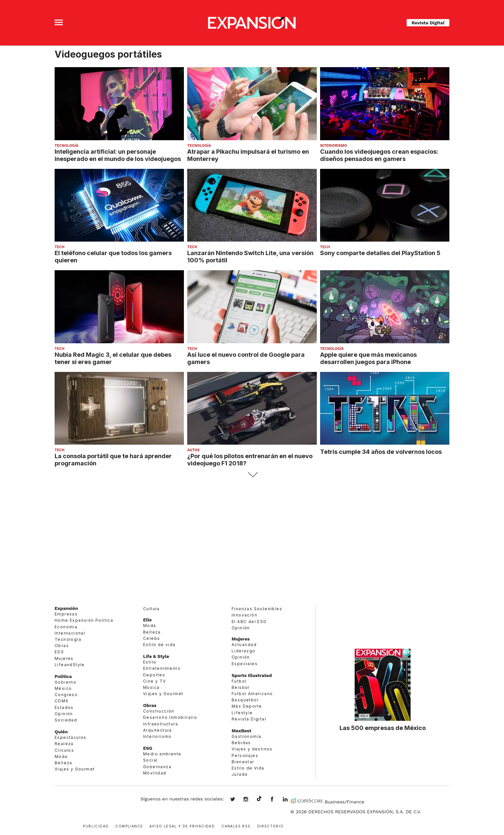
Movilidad (155, 773)
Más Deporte (247, 706)
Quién (61, 732)
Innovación (244, 615)
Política (63, 676)
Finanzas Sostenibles (257, 609)
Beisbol (241, 687)
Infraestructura (161, 724)
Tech (60, 247)
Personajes (245, 756)
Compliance (129, 826)
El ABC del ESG (249, 622)
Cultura (151, 609)
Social (150, 760)
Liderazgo (244, 651)
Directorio (271, 826)
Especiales (245, 664)
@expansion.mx (259, 799)
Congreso (66, 695)
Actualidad (244, 645)
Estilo (150, 662)
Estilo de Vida (248, 768)
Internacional (70, 633)
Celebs (151, 638)
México (63, 688)
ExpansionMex (277, 800)
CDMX (62, 701)
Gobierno (65, 682)
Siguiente (252, 475)
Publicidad (96, 826)
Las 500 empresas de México (383, 728)
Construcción (159, 711)
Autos (193, 450)
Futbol (239, 681)
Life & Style (156, 656)
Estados (64, 707)
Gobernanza (157, 767)
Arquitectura (158, 730)
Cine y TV (155, 681)
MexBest (241, 731)
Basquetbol (245, 700)
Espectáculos (71, 737)
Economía (66, 627)
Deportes (154, 675)
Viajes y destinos (252, 749)
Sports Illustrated (252, 675)
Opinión (64, 714)
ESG (59, 652)
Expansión (66, 608)
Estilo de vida (159, 645)
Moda (61, 757)
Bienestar (243, 762)
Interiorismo (334, 146)
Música (151, 687)
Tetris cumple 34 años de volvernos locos (381, 452)
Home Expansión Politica (84, 620)
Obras (62, 646)
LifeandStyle (70, 665)
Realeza (64, 744)
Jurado (240, 774)
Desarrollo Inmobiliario (170, 717)
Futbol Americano (252, 694)
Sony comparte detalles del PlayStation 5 (380, 253)
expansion (290, 800)
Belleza (63, 763)
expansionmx (238, 800)
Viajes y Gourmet (75, 769)
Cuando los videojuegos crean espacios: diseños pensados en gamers (379, 155)
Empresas (66, 614)
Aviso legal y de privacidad (182, 826)
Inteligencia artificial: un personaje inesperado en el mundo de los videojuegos (118, 155)
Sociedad (66, 720)
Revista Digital (428, 23)
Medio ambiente (162, 754)
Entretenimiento (162, 668)
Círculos (64, 750)
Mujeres (64, 658)
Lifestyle (242, 713)
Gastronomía (246, 736)
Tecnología (66, 146)
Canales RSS (236, 826)
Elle (147, 620)
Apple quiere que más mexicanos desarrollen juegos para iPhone (368, 358)
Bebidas (241, 743)
